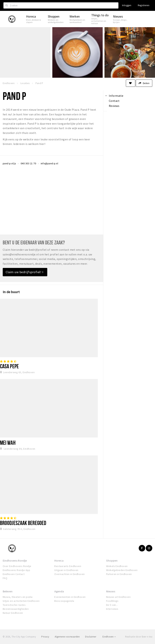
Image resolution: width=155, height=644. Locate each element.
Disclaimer (91, 637)
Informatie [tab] (116, 96)
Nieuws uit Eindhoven (118, 597)
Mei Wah (8, 443)
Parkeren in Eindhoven (119, 574)
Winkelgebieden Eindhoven (122, 570)
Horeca (59, 560)
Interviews (112, 609)
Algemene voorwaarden (67, 637)
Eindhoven (109, 637)
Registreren (144, 5)
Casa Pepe (9, 366)
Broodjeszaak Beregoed (23, 523)
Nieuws (111, 591)
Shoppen (112, 560)
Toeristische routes (14, 605)
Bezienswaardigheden (16, 609)
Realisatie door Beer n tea (139, 637)
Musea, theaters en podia (18, 597)
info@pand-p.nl (50, 163)
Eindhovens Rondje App (16, 570)
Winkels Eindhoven (117, 566)
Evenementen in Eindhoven (70, 597)
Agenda (59, 591)
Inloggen (127, 5)
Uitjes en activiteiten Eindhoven (21, 601)
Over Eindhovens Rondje (17, 566)
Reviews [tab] (114, 106)
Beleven (8, 591)
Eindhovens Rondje (15, 560)
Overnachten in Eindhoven (70, 574)
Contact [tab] (114, 101)
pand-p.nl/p (9, 163)
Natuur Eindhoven (13, 613)
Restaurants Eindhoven (68, 566)
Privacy (45, 637)
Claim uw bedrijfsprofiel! (25, 272)
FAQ (5, 578)
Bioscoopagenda (64, 601)
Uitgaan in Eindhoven (66, 570)
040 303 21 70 (28, 163)
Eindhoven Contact (14, 574)
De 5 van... (112, 605)
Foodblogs (112, 601)
